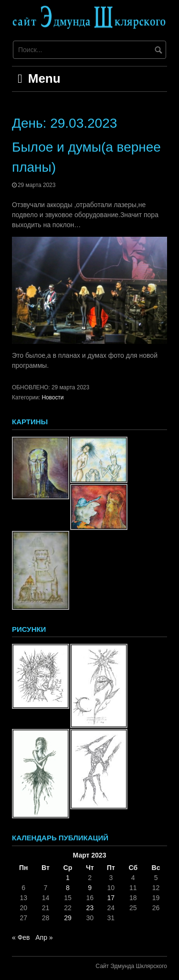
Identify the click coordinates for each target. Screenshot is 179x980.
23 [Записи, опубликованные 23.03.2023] (90, 908)
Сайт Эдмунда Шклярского (131, 966)
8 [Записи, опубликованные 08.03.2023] (68, 888)
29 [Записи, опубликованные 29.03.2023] (68, 918)
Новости (53, 397)
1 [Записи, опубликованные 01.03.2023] (68, 878)
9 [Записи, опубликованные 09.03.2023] (90, 888)
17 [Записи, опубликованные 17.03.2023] (111, 898)
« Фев (21, 937)
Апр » (44, 937)
